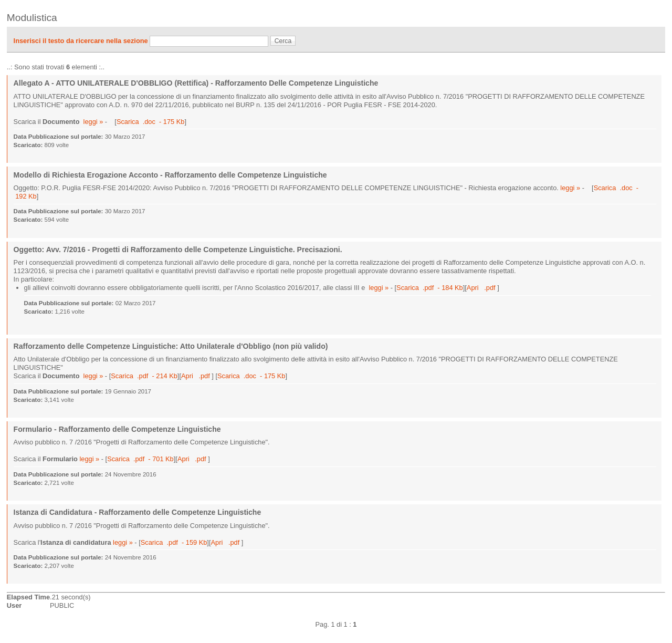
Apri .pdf (482, 288)
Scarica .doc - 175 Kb (150, 122)
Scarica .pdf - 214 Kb (144, 376)
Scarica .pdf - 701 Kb (140, 459)
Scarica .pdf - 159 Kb (174, 542)
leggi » (93, 122)
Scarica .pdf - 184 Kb (430, 288)
